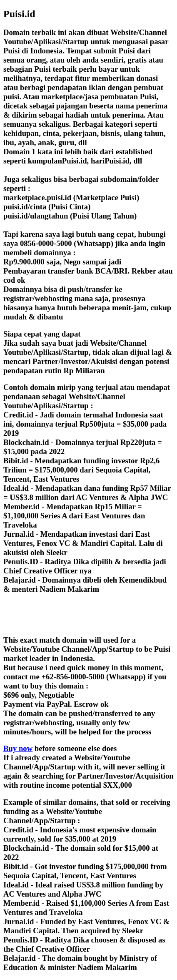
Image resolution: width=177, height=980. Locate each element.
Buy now (18, 748)
